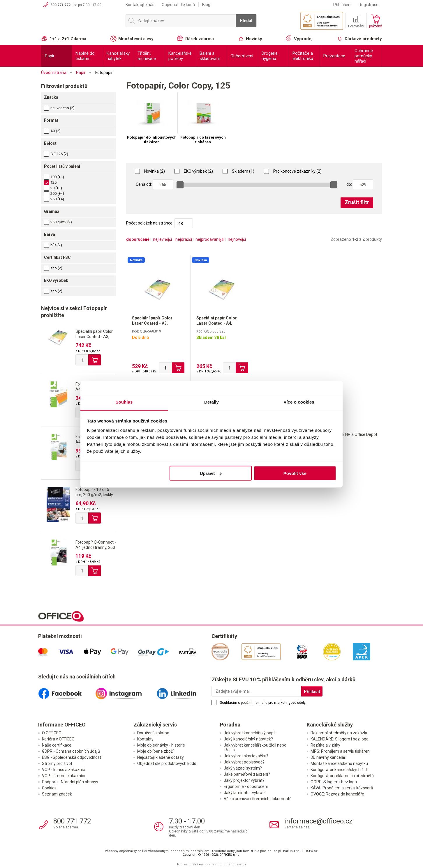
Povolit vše (295, 473)
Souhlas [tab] (124, 402)
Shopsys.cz (237, 864)
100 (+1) (54, 177)
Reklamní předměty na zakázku (340, 733)
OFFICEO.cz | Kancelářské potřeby (80, 23)
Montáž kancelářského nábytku (339, 763)
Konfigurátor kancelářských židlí (340, 770)
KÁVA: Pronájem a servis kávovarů (342, 788)
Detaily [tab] (211, 402)
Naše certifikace (57, 745)
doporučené (138, 239)
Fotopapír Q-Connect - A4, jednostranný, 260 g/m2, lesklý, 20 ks (96, 547)
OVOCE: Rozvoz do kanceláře (337, 794)
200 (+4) (54, 193)
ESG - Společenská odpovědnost (72, 757)
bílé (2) (53, 245)
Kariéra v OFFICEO (58, 739)
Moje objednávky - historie (161, 745)
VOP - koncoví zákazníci (64, 770)
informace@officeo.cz (318, 821)
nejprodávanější (210, 239)
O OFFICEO (52, 733)
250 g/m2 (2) (61, 222)
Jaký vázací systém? (243, 768)
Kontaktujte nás (140, 5)
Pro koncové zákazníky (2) (293, 171)
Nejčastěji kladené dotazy (161, 757)
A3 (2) (55, 131)
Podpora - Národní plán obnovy (70, 782)
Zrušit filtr (357, 202)
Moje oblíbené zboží (155, 751)
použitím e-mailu (254, 703)
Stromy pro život (57, 763)
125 (50, 182)
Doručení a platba (153, 733)
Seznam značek (57, 794)
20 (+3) (53, 188)
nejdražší (184, 239)
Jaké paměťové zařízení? (247, 774)
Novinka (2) (150, 171)
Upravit (211, 473)
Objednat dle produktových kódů (167, 763)
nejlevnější (162, 239)
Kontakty (145, 739)
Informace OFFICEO (62, 725)
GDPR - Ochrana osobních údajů (71, 751)
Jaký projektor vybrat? (244, 780)
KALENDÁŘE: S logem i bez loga (340, 739)
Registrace (369, 5)
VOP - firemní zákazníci (63, 776)
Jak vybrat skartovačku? (246, 756)
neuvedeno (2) (59, 108)
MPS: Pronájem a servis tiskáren (340, 751)
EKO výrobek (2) (194, 171)
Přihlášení (342, 5)
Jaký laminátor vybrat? (245, 793)
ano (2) (53, 268)
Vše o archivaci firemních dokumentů (258, 799)
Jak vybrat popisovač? (244, 762)
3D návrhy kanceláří (328, 757)
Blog (206, 5)
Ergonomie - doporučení (246, 786)
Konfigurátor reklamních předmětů (342, 776)
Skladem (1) (238, 171)
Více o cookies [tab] (299, 402)
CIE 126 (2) (56, 154)
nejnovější (237, 239)
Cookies (49, 788)
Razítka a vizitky (325, 745)
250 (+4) (54, 199)
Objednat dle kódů (178, 5)
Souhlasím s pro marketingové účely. (263, 703)
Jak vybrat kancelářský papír (250, 733)
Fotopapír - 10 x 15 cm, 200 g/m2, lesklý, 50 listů (95, 495)
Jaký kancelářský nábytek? (248, 739)
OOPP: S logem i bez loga (334, 782)
